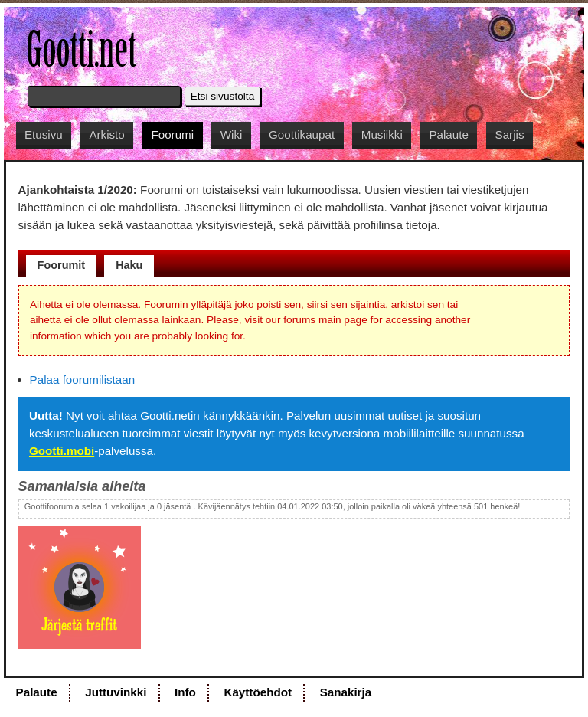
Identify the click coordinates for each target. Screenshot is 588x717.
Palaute (449, 134)
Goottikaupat (302, 134)
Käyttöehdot (258, 692)
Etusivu (44, 134)
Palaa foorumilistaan (83, 380)
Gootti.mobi (62, 451)
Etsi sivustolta (223, 96)
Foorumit (62, 265)
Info (185, 692)
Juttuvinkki (116, 692)
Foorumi (172, 134)
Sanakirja (346, 692)
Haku (129, 265)
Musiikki (382, 134)
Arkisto (106, 134)
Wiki (232, 134)
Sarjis (510, 134)
